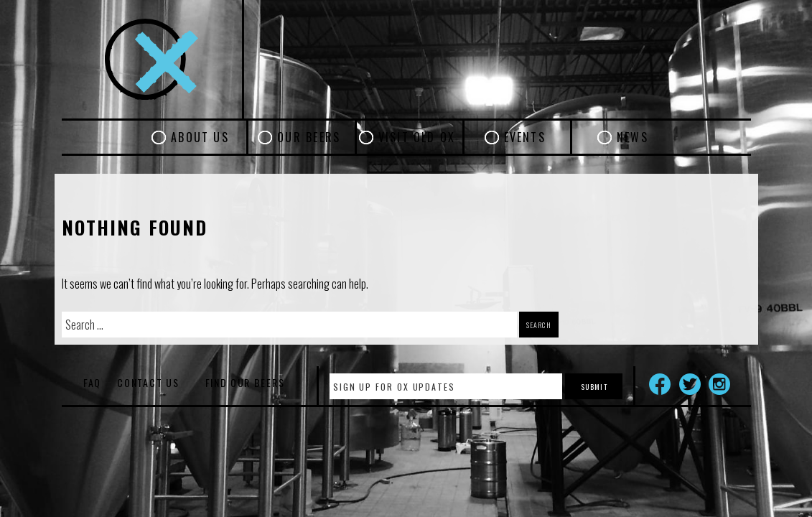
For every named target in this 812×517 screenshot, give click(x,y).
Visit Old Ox (417, 137)
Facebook (660, 384)
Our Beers (309, 137)
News (633, 137)
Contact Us (148, 382)
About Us (200, 137)
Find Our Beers (245, 382)
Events (525, 137)
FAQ (92, 382)
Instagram (719, 384)
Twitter (690, 384)
